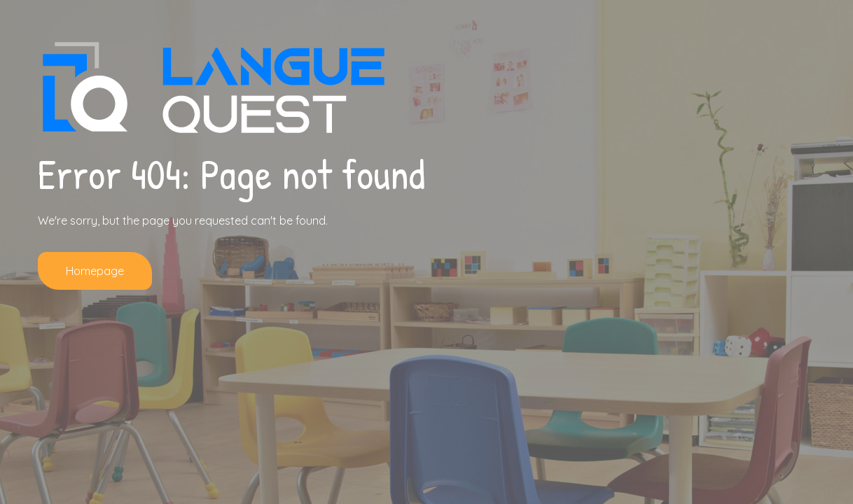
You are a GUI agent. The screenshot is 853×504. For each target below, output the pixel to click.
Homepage (95, 271)
